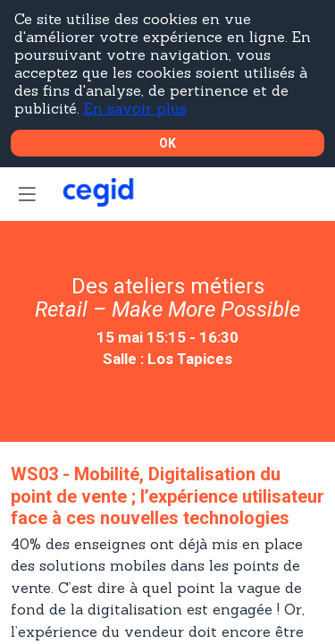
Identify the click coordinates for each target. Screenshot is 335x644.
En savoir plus (135, 108)
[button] (27, 194)
